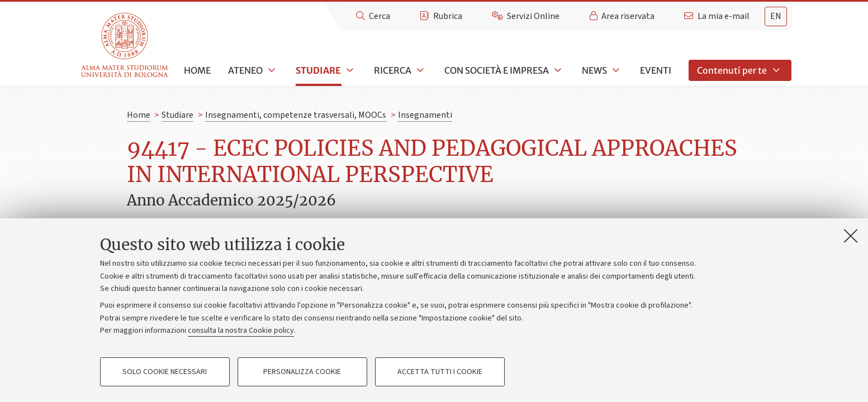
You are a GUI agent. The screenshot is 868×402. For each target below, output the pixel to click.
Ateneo (245, 70)
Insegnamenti (425, 115)
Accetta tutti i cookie (440, 372)
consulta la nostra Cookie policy (241, 331)
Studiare (318, 70)
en (776, 16)
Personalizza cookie (302, 372)
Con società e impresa (497, 70)
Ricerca (393, 70)
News (594, 70)
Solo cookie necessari (165, 372)
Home (197, 70)
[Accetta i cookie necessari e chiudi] (851, 236)
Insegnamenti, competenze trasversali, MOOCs (296, 115)
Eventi (656, 70)
